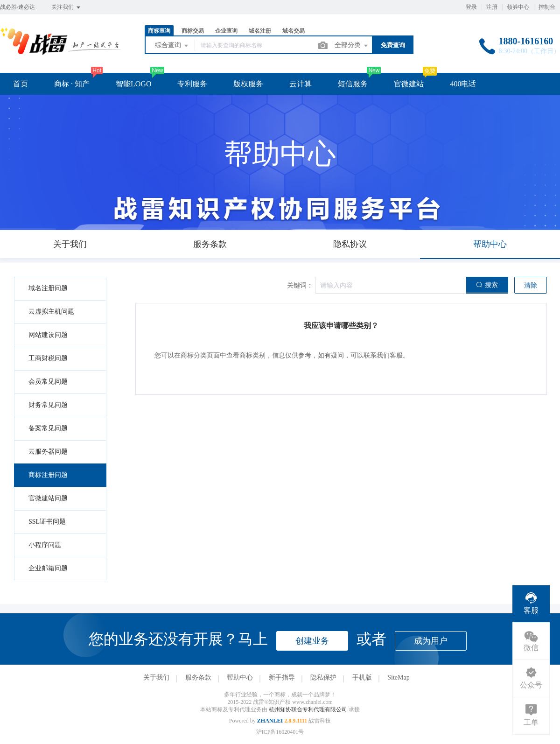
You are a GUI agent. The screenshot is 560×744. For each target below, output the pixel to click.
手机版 (362, 677)
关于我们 (156, 677)
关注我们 (66, 7)
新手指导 (282, 677)
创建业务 (312, 641)
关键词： (300, 285)
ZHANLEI (270, 721)
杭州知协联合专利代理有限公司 (309, 709)
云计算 (301, 84)
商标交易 (193, 31)
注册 (492, 7)
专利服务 (192, 84)
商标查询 (159, 31)
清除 (531, 285)
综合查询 (172, 46)
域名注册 (260, 31)
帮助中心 (240, 677)
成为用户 (431, 641)
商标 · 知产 (72, 84)
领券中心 (518, 7)
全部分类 (352, 46)
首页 (21, 84)
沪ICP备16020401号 (280, 732)
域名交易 (294, 31)
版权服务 (248, 84)
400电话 (463, 84)
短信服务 (353, 84)
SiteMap (398, 677)
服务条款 (198, 677)
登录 (471, 7)
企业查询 (226, 31)
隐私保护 (323, 677)
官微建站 (409, 84)
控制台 (547, 7)
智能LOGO (133, 84)
